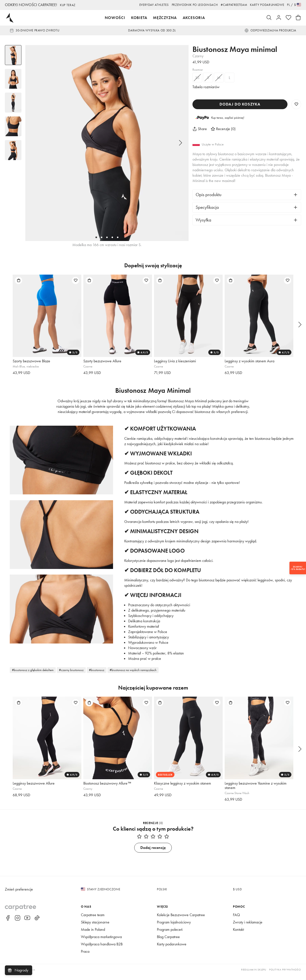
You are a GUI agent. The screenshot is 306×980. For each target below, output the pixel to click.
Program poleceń (172, 935)
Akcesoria (196, 18)
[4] (112, 237)
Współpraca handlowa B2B (104, 949)
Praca (86, 956)
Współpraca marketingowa (104, 942)
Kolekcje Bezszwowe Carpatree (184, 920)
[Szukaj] (269, 18)
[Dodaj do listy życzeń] (76, 280)
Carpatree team (94, 920)
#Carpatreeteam (225, 5)
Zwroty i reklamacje (250, 927)
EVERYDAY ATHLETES (133, 5)
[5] (118, 237)
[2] (102, 237)
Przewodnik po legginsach (180, 5)
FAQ (237, 920)
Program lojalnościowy (176, 927)
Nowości (111, 18)
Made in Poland (94, 935)
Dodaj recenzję (153, 853)
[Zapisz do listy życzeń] (296, 104)
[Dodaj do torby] (19, 280)
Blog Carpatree (170, 942)
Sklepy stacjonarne (97, 927)
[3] (107, 237)
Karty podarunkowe (264, 5)
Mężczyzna (165, 18)
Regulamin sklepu (248, 975)
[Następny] (181, 143)
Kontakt (239, 935)
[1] (96, 237)
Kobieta (137, 18)
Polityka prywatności (283, 975)
